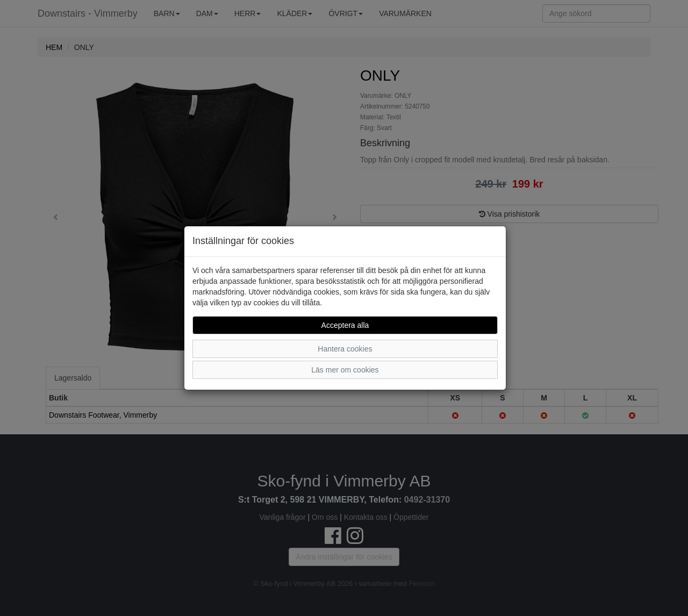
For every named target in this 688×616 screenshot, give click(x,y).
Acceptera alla (345, 325)
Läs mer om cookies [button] (345, 370)
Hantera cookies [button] (345, 349)
